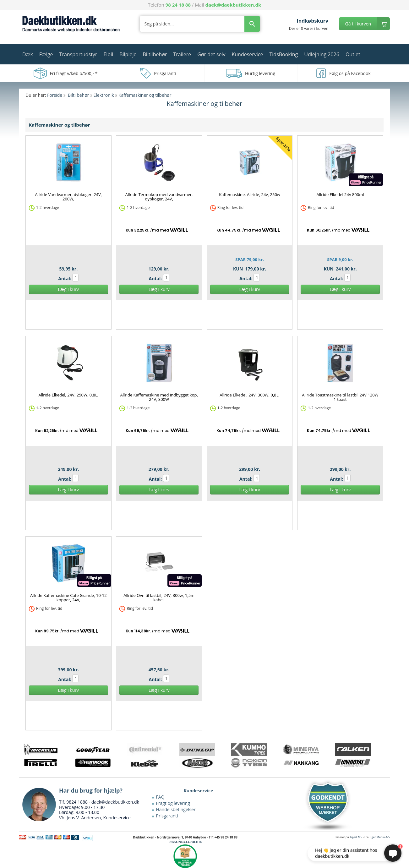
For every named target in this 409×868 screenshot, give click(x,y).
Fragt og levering (173, 803)
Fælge (46, 54)
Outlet (353, 54)
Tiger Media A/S (380, 837)
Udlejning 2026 (322, 54)
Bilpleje (128, 54)
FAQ (160, 797)
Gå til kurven (358, 24)
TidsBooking (284, 54)
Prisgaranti (167, 816)
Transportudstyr (78, 54)
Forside (55, 95)
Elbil (108, 54)
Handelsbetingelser (176, 809)
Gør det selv (211, 54)
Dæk (28, 54)
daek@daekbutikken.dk (233, 5)
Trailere (182, 54)
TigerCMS (356, 837)
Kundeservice (247, 54)
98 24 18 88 (178, 5)
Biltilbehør (155, 54)
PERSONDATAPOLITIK (185, 842)
